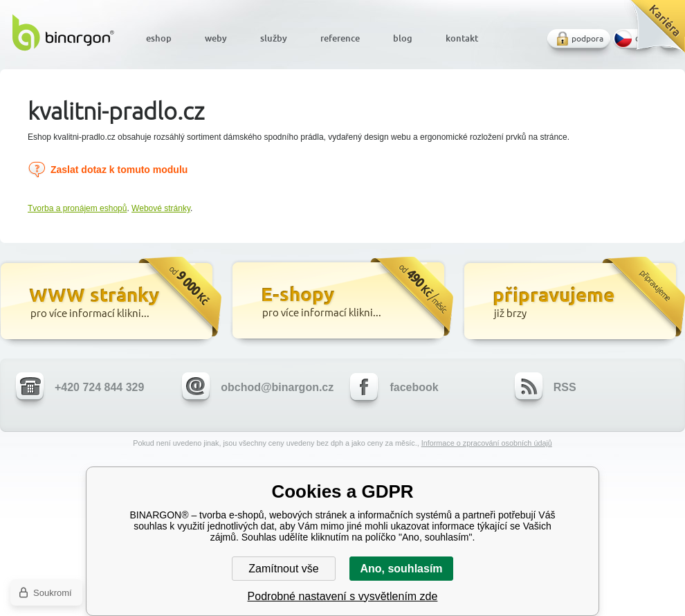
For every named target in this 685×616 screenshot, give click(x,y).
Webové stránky (161, 208)
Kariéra (653, 31)
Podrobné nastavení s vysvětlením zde (343, 596)
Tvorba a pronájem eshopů (77, 208)
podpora (587, 38)
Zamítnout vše (283, 569)
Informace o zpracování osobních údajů (487, 443)
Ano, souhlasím (401, 569)
